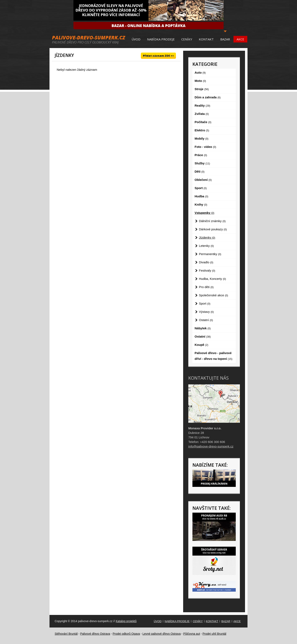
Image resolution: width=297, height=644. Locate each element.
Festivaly (207, 270)
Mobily (202, 138)
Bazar (225, 39)
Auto (200, 72)
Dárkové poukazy (213, 229)
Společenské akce (214, 295)
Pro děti (206, 287)
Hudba (202, 196)
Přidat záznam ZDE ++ (158, 56)
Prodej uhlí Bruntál (214, 634)
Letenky (206, 246)
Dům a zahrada (208, 97)
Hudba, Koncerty (213, 279)
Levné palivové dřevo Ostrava (162, 634)
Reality (203, 105)
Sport (201, 188)
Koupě (202, 345)
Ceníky (187, 39)
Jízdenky (207, 237)
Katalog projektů (126, 621)
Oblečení (203, 180)
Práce (201, 155)
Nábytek (203, 328)
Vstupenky (204, 213)
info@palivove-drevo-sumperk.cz (211, 446)
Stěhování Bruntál (66, 634)
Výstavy (206, 312)
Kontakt (206, 39)
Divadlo (206, 262)
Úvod (136, 39)
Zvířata (202, 114)
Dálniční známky (212, 221)
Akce (240, 39)
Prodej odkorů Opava (126, 634)
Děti (200, 171)
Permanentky (210, 254)
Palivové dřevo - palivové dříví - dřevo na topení (214, 356)
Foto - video (205, 147)
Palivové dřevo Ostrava (95, 634)
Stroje (202, 89)
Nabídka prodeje (161, 39)
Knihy (201, 204)
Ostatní (206, 320)
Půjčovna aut (192, 634)
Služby (202, 163)
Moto (200, 81)
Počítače (203, 122)
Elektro (202, 130)
